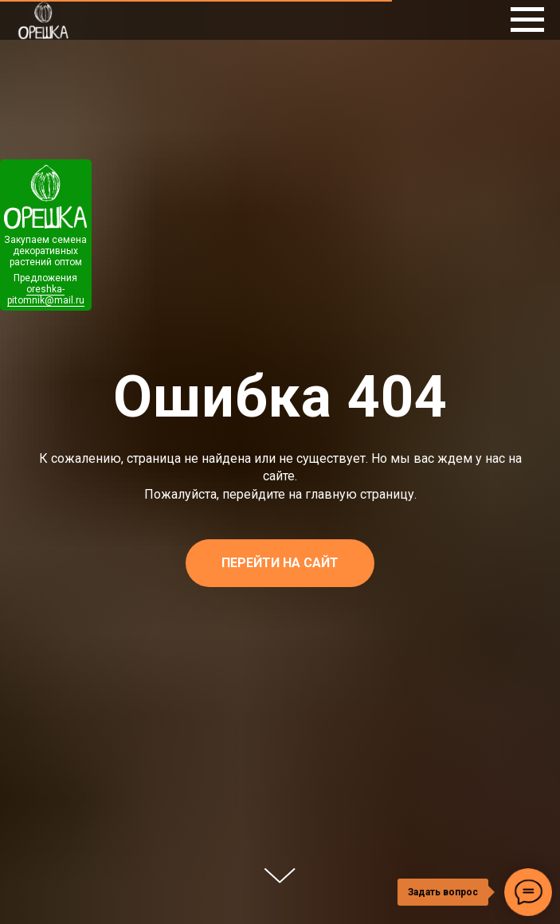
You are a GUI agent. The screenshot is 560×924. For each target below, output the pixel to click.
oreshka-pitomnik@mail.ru (46, 295)
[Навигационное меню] (527, 20)
